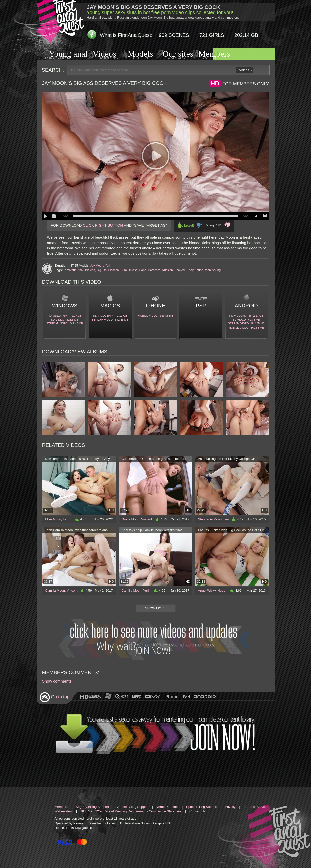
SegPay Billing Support (92, 807)
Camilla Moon (55, 590)
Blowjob (114, 270)
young (217, 270)
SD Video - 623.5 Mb (65, 320)
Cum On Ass (129, 270)
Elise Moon (53, 519)
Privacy (230, 807)
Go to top (54, 697)
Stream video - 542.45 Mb (65, 323)
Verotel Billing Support (133, 807)
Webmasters (64, 811)
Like (186, 225)
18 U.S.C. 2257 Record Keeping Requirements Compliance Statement (131, 811)
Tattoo (199, 270)
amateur (70, 270)
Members (208, 54)
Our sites (172, 54)
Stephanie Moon (210, 519)
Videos (99, 55)
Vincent (146, 519)
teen (208, 270)
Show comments (57, 681)
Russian (167, 270)
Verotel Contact (168, 807)
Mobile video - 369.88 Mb (156, 316)
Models (134, 54)
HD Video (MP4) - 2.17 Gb (65, 316)
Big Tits (101, 270)
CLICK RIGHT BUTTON (103, 225)
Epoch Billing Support (202, 807)
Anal (80, 270)
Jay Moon (97, 266)
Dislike (199, 225)
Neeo (221, 590)
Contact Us (197, 811)
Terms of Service (255, 807)
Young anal (62, 55)
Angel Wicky (207, 590)
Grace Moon (131, 519)
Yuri (107, 266)
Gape (142, 270)
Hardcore (154, 270)
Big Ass (90, 270)
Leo (66, 519)
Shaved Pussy (184, 270)
